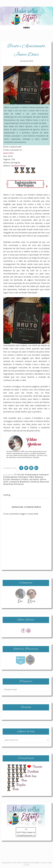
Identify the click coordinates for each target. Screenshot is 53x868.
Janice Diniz (9, 153)
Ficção (7, 479)
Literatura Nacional (39, 482)
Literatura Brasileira (19, 482)
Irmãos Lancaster (30, 479)
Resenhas (8, 484)
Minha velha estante (15, 863)
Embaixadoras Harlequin (16, 477)
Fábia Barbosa (36, 477)
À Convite (19, 475)
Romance (19, 484)
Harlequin (15, 479)
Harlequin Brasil (18, 166)
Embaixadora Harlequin (37, 475)
